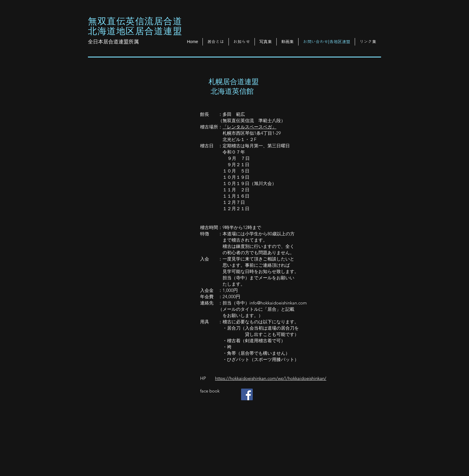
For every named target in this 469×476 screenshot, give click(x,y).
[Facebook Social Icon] (247, 394)
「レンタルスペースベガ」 (249, 127)
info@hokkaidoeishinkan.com (278, 303)
